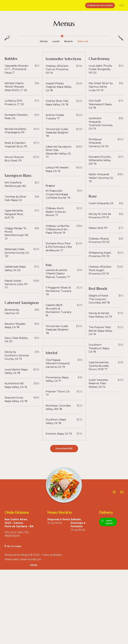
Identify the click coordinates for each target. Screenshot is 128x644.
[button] (121, 5)
